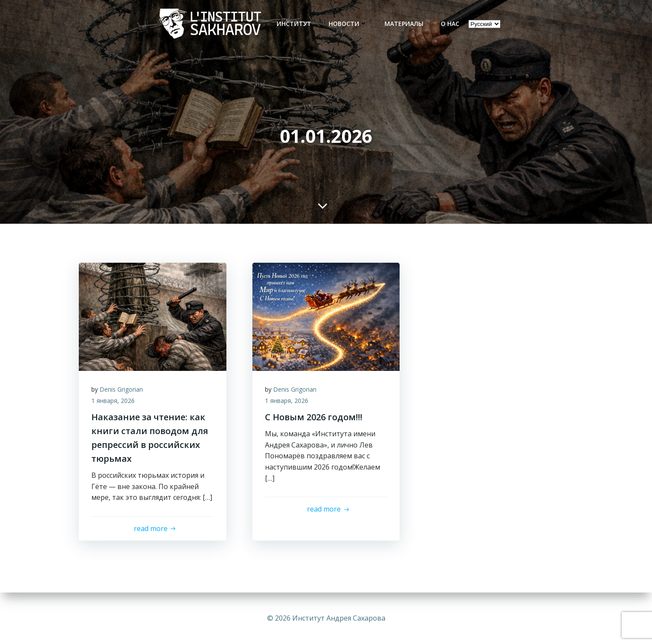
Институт (294, 24)
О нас (450, 24)
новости (348, 24)
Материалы (404, 24)
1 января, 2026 (113, 401)
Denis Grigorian (122, 390)
